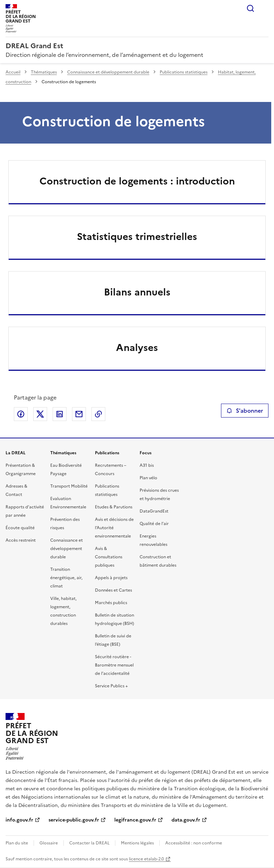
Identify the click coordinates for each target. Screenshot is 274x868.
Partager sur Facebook (21, 414)
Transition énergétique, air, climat (66, 578)
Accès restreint (21, 540)
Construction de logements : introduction (137, 181)
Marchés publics (111, 603)
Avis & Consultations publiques (109, 557)
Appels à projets (111, 578)
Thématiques (44, 72)
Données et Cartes (113, 590)
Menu (264, 8)
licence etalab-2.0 (146, 859)
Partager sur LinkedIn (60, 414)
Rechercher (250, 8)
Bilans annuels (137, 292)
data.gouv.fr (186, 820)
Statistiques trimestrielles (137, 237)
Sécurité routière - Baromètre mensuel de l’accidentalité (114, 665)
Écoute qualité (20, 528)
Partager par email (79, 414)
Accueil (13, 72)
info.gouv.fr (19, 820)
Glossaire (49, 843)
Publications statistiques (184, 72)
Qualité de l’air (154, 524)
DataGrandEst (154, 511)
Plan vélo (148, 478)
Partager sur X (40, 414)
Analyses (137, 347)
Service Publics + (111, 686)
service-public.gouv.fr (74, 820)
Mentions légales (137, 843)
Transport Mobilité (69, 486)
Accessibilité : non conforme (194, 843)
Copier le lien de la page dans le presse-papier (98, 414)
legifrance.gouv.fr (135, 820)
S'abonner (245, 411)
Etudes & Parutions (114, 507)
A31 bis (147, 465)
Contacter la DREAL (89, 843)
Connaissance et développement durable (108, 72)
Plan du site (17, 843)
